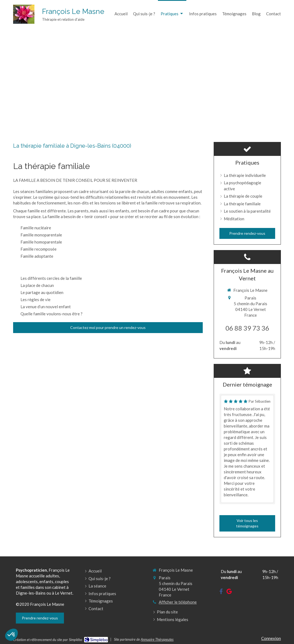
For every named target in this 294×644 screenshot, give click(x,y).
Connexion (271, 638)
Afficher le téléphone (178, 602)
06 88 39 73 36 (247, 328)
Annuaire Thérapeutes (157, 639)
